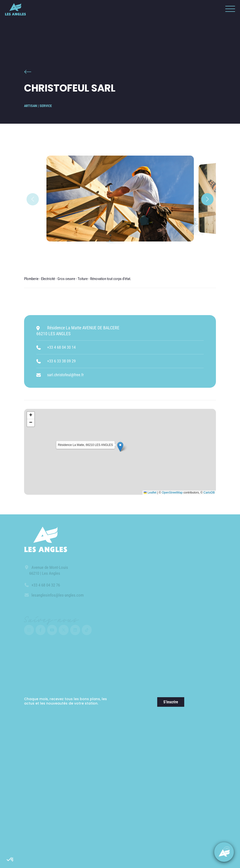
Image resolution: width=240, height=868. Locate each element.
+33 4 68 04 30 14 (61, 347)
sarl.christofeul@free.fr (65, 375)
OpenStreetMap (172, 493)
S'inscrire (171, 702)
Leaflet (150, 493)
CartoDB (209, 493)
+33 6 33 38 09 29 (61, 361)
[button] (10, 860)
